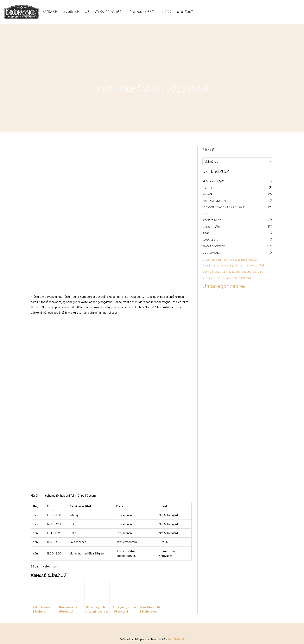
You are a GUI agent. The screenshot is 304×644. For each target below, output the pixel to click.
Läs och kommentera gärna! (223, 207)
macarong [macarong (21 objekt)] (250, 265)
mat (205, 214)
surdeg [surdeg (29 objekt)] (258, 271)
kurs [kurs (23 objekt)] (239, 265)
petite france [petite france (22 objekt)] (212, 271)
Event (207, 188)
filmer (208, 194)
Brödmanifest (141, 12)
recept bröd (212, 220)
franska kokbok (214, 201)
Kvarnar (71, 12)
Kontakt (185, 12)
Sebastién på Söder (103, 12)
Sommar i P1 (210, 240)
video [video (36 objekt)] (245, 286)
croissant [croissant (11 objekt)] (217, 260)
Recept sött (211, 227)
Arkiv (208, 150)
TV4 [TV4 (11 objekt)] (235, 278)
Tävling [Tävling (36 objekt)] (245, 278)
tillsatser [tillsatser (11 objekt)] (227, 278)
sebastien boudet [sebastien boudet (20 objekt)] (240, 271)
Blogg (166, 12)
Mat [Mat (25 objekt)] (261, 265)
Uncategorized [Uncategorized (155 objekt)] (220, 286)
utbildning (211, 253)
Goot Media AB (176, 631)
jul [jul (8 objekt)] (233, 266)
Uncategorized (214, 246)
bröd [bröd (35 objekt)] (206, 259)
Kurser (50, 12)
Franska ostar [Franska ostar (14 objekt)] (211, 265)
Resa (206, 233)
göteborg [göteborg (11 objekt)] (226, 265)
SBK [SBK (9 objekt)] (225, 272)
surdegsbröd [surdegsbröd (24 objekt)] (211, 278)
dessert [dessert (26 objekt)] (254, 259)
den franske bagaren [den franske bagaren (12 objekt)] (235, 260)
